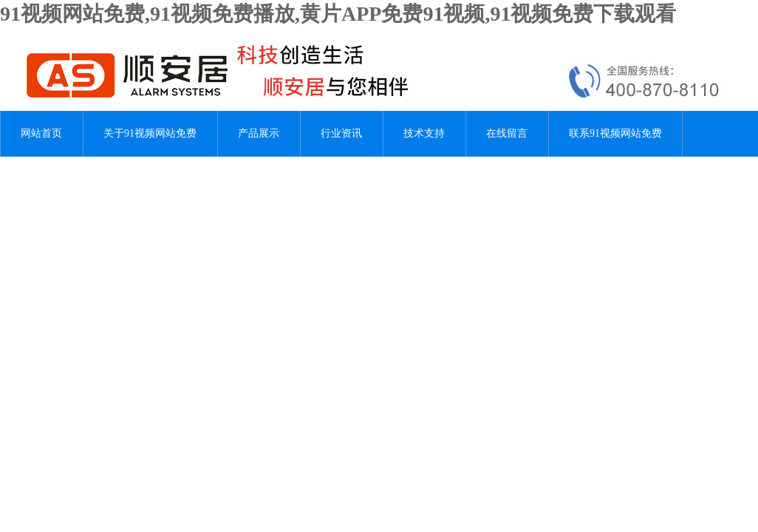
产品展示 (259, 133)
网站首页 (41, 133)
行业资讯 (341, 133)
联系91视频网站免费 (615, 133)
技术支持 (424, 133)
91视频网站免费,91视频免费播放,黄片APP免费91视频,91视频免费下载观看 (338, 14)
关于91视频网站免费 (150, 133)
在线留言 (507, 133)
